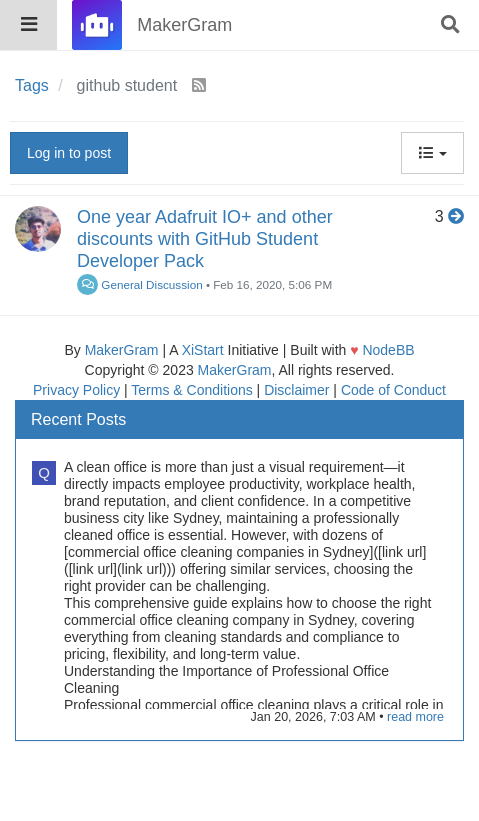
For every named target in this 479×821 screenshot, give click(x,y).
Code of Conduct (393, 390)
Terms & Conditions (191, 390)
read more (415, 717)
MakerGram (122, 350)
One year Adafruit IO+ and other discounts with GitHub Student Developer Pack (205, 239)
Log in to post (69, 153)
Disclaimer (296, 390)
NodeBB (388, 350)
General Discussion (140, 284)
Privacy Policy (76, 390)
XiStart (203, 350)
